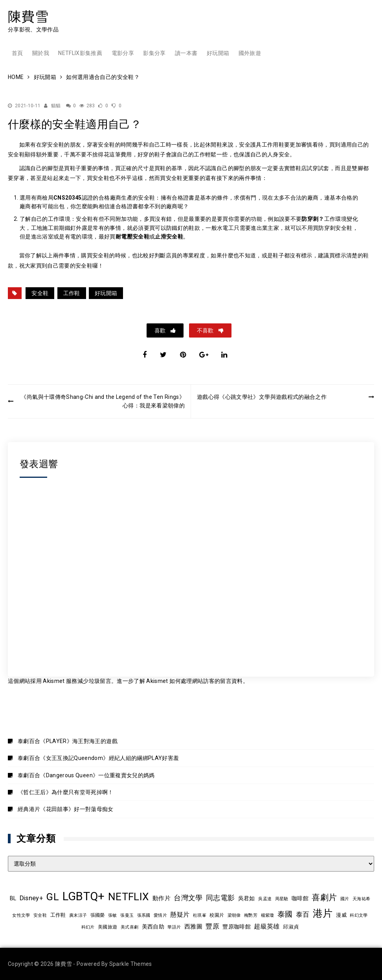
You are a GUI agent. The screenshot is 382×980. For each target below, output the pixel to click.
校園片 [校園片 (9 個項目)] (217, 915)
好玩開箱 (218, 53)
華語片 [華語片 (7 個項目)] (174, 927)
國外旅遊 (250, 53)
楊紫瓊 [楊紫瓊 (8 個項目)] (268, 915)
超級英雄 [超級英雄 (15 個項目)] (267, 927)
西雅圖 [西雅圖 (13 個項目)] (193, 927)
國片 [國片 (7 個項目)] (345, 899)
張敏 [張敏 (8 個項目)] (113, 915)
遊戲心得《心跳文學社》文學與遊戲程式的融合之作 (262, 397)
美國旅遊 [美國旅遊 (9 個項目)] (107, 927)
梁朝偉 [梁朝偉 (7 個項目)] (234, 915)
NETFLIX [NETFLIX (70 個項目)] (129, 897)
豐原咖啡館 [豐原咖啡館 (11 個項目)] (237, 927)
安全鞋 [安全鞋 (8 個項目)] (40, 915)
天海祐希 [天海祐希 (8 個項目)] (361, 899)
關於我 (41, 53)
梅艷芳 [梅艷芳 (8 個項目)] (251, 915)
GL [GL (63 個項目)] (52, 897)
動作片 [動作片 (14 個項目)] (162, 898)
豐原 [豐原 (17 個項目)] (212, 926)
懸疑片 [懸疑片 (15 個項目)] (180, 915)
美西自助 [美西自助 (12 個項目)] (153, 927)
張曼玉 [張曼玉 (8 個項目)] (127, 915)
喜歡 (161, 330)
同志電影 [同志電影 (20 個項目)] (220, 898)
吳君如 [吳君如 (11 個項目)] (247, 898)
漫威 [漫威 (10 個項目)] (341, 915)
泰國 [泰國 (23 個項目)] (285, 914)
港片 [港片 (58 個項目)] (323, 913)
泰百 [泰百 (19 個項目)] (303, 914)
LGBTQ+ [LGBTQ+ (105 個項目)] (84, 896)
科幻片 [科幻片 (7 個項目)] (88, 927)
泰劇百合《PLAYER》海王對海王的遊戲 (68, 741)
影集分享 (154, 53)
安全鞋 (40, 293)
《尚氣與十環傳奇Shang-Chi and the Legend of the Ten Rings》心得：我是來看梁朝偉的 (103, 401)
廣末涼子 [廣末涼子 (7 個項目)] (78, 915)
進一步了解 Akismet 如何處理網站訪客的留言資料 (180, 681)
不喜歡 (206, 330)
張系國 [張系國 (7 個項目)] (144, 915)
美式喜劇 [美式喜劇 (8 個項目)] (129, 927)
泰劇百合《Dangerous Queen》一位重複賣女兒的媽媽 (86, 775)
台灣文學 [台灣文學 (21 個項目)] (188, 898)
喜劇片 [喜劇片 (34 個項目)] (324, 897)
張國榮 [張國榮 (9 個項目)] (98, 915)
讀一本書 (186, 53)
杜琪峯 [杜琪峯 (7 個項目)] (200, 915)
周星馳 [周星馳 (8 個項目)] (282, 899)
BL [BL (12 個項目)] (13, 898)
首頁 (17, 53)
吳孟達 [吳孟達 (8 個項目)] (265, 899)
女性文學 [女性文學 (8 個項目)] (21, 915)
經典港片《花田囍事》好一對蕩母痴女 (66, 809)
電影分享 (123, 53)
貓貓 (56, 106)
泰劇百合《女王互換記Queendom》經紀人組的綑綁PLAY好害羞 (98, 758)
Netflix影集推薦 (80, 53)
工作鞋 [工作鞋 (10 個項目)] (58, 915)
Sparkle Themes (131, 964)
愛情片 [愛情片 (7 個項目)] (160, 915)
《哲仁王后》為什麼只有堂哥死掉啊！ (66, 792)
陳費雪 (28, 17)
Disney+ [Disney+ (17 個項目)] (31, 898)
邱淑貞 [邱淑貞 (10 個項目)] (291, 927)
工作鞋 (72, 293)
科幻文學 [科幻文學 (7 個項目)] (359, 915)
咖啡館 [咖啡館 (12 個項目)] (300, 898)
